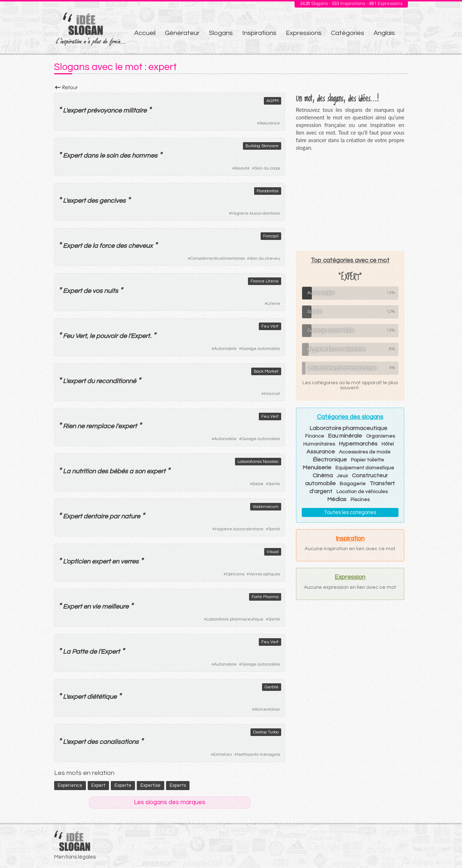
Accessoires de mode (365, 452)
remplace (100, 426)
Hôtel (388, 444)
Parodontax (268, 191)
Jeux (342, 476)
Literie (274, 304)
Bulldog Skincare (262, 146)
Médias (337, 499)
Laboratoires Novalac (258, 462)
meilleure (115, 607)
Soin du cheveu (265, 258)
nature (130, 516)
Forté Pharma (265, 597)
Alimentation (267, 709)
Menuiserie (317, 468)
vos (97, 291)
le (102, 156)
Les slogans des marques (170, 802)
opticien (79, 562)
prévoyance (104, 111)
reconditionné (116, 381)
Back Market (266, 371)
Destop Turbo (266, 732)
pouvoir (107, 336)
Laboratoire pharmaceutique (235, 619)
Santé (274, 484)
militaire (135, 111)
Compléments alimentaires (217, 258)
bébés (119, 471)
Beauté (242, 168)
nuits (111, 291)
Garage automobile (261, 349)
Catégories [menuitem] (348, 33)
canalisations (119, 742)
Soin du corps (267, 168)
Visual (273, 552)
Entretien (223, 755)
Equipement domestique (365, 468)
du (91, 381)
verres (130, 562)
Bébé (258, 484)
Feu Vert (270, 326)
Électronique (330, 460)
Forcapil (271, 236)
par (114, 516)
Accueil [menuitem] (145, 33)
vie (96, 607)
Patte (80, 652)
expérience (70, 785)
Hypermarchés (358, 444)
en (115, 562)
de (87, 246)
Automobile (225, 349)
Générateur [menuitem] (182, 33)
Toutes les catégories (350, 512)
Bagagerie (353, 484)
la (95, 246)
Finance (315, 436)
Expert (72, 156)
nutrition (84, 471)
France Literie (265, 281)
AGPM (273, 101)
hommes (145, 156)
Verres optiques (265, 574)
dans (91, 156)
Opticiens (235, 574)
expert (76, 111)
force (107, 246)
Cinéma (323, 475)
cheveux (140, 246)
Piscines (360, 500)
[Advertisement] (350, 201)
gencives (112, 201)
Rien (69, 426)
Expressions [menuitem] (304, 33)
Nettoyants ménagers (258, 755)
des (125, 156)
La (67, 471)
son (140, 471)
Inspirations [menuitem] (259, 33)
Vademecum (266, 507)
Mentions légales (75, 857)
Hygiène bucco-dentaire (256, 213)
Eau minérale (345, 436)
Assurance (270, 123)
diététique (102, 697)
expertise (151, 785)
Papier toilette (367, 460)
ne (81, 426)
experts (178, 785)
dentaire (96, 516)
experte (123, 785)
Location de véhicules (362, 492)
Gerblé (272, 687)
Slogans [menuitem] (221, 33)
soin (112, 156)
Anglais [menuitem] (384, 33)
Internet (272, 394)
